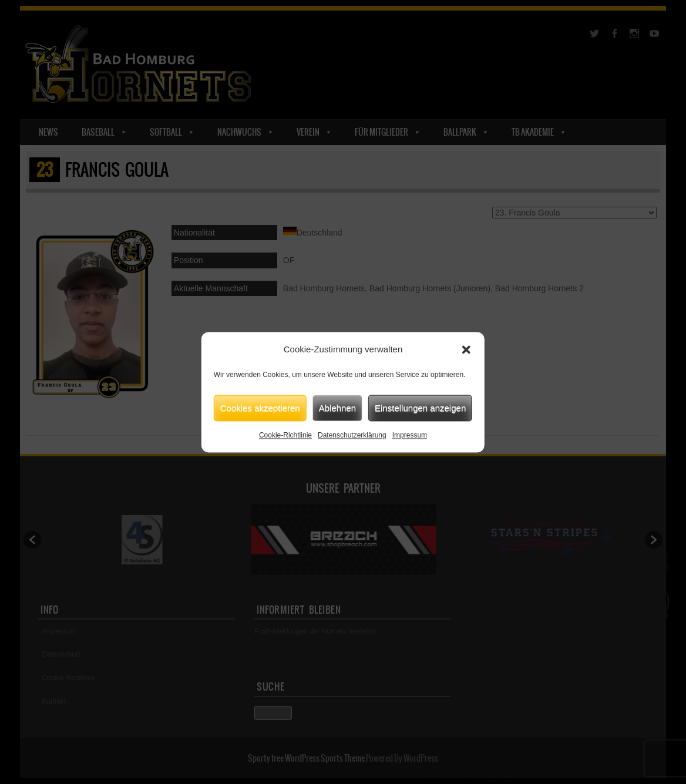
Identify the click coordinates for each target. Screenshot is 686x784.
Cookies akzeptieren (260, 408)
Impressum (410, 435)
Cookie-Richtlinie (285, 435)
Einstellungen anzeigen (420, 408)
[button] (466, 349)
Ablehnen (337, 408)
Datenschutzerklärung (352, 435)
